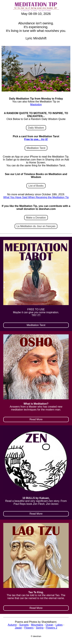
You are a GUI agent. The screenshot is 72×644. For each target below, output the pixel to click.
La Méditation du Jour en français (36, 226)
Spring (40, 628)
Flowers (29, 628)
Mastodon (36, 105)
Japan (18, 628)
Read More (36, 419)
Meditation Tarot (36, 148)
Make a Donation (36, 218)
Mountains (37, 625)
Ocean (49, 625)
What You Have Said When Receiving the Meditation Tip (36, 197)
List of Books (36, 186)
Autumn (12, 625)
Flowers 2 (52, 628)
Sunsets (24, 625)
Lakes (59, 625)
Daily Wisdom (36, 128)
